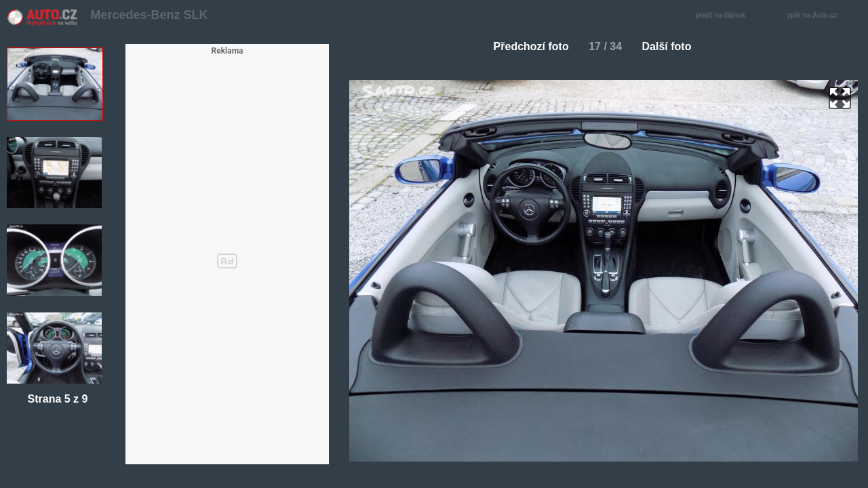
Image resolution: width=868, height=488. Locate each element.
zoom (840, 98)
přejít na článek (724, 16)
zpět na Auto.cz (819, 16)
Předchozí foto (526, 46)
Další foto (672, 46)
